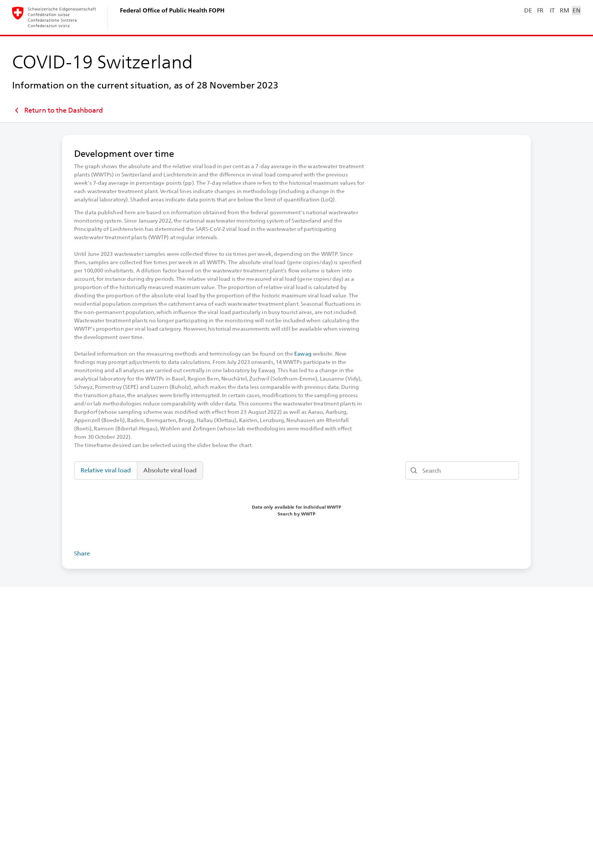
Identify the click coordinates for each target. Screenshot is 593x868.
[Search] (462, 470)
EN (576, 10)
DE (528, 10)
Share (82, 553)
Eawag (303, 354)
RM (564, 10)
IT (552, 10)
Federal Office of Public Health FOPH (172, 10)
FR (540, 10)
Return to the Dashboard (57, 110)
